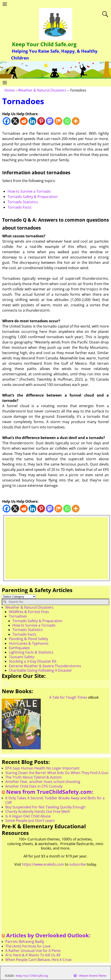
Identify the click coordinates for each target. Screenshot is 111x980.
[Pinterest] (41, 121)
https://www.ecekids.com (43, 864)
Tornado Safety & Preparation (33, 197)
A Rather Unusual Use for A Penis (33, 951)
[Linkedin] (32, 121)
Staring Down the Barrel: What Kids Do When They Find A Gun (57, 773)
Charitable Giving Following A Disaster (40, 670)
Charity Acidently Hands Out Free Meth (38, 811)
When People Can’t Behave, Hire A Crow (38, 960)
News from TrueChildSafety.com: (50, 792)
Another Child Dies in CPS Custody (34, 786)
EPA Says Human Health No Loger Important (42, 768)
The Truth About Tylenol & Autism (34, 777)
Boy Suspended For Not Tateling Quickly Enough (45, 807)
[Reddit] (24, 121)
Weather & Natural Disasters (42, 90)
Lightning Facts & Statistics (31, 652)
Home (10, 90)
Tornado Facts (19, 207)
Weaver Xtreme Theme (93, 976)
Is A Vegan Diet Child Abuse (28, 816)
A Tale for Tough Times (68, 697)
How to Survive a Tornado (29, 191)
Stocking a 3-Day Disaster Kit (33, 661)
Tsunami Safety (22, 657)
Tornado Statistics (23, 202)
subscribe (78, 864)
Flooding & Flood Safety (28, 639)
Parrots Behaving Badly (25, 942)
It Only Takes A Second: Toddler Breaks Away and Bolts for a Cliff (55, 800)
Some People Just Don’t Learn (30, 821)
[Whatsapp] (67, 121)
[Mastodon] (50, 121)
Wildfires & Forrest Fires (29, 612)
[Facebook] (7, 121)
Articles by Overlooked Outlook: (48, 935)
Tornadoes (18, 616)
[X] (15, 121)
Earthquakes (19, 648)
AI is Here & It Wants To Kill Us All (33, 955)
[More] (76, 121)
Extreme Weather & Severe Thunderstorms (45, 666)
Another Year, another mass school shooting (43, 782)
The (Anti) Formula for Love (28, 946)
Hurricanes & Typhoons (29, 643)
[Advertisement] (57, 548)
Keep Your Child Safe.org (44, 44)
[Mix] (58, 121)
